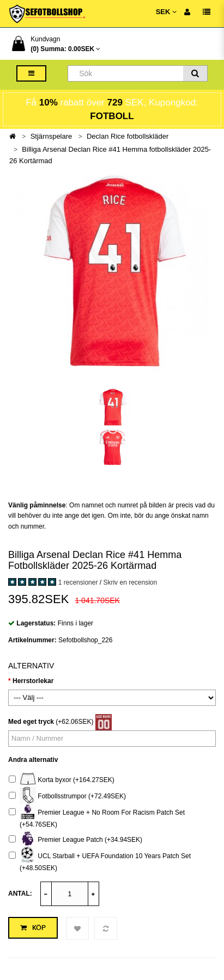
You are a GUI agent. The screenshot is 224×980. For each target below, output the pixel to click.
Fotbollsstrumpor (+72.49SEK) (67, 796)
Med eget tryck (31, 722)
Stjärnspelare (52, 136)
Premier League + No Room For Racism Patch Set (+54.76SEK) (97, 817)
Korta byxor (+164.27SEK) (62, 780)
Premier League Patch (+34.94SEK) (75, 840)
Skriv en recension (130, 582)
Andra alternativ (33, 760)
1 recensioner (78, 582)
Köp (33, 928)
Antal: (20, 894)
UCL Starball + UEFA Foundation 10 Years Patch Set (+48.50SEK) (100, 861)
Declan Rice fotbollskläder (128, 136)
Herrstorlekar (33, 681)
